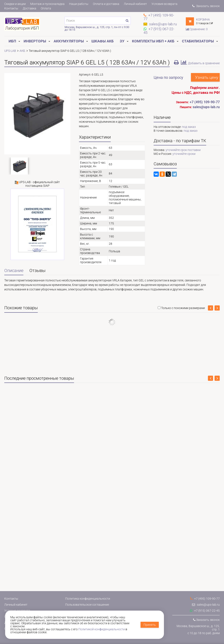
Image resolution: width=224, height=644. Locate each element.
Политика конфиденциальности (88, 599)
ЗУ (122, 41)
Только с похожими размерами (183, 308)
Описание (14, 271)
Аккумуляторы (69, 41)
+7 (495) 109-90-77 (205, 102)
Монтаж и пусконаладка (47, 4)
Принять (150, 625)
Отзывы (37, 271)
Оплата (46, 8)
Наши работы (79, 4)
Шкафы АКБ (103, 41)
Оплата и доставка (106, 4)
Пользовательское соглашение (87, 605)
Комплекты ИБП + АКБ (153, 41)
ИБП (12, 41)
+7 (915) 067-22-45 (205, 611)
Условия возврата (164, 4)
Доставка (30, 8)
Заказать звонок (206, 6)
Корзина (203, 19)
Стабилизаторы (198, 41)
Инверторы (35, 41)
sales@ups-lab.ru (206, 605)
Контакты (11, 8)
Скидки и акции (15, 4)
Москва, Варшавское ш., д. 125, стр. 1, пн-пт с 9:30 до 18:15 (97, 28)
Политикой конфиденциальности (102, 629)
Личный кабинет (135, 4)
